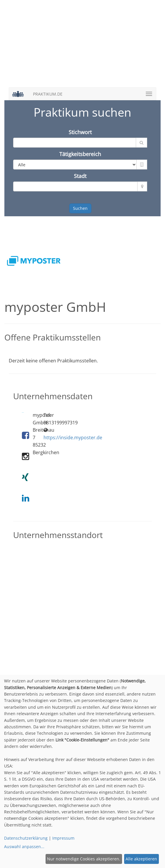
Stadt (80, 176)
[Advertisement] (82, 47)
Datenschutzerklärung (26, 838)
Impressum (63, 838)
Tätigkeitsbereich (80, 154)
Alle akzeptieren (141, 859)
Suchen (80, 208)
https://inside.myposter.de (73, 438)
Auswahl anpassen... (24, 847)
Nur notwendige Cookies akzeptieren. (84, 859)
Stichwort (80, 132)
